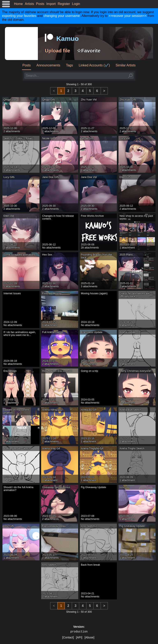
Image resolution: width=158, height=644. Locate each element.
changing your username (62, 16)
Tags (70, 65)
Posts (40, 4)
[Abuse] (89, 637)
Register (64, 4)
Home (18, 4)
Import (51, 4)
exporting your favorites (19, 16)
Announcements (48, 65)
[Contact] (68, 637)
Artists (29, 4)
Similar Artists (126, 65)
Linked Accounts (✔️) (94, 65)
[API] (79, 637)
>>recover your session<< (128, 16)
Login (76, 4)
